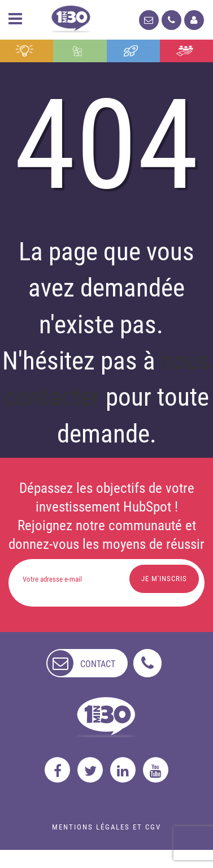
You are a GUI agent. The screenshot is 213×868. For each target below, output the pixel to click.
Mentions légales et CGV (106, 827)
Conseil (25, 51)
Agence (184, 51)
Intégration (77, 51)
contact (98, 664)
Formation (131, 51)
